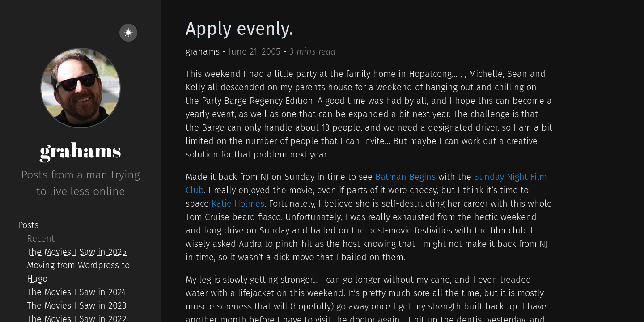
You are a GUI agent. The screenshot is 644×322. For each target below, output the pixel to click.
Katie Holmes (238, 203)
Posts (28, 225)
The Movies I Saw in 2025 (77, 252)
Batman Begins (405, 177)
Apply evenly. (239, 29)
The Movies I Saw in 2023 (77, 305)
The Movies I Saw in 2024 (76, 292)
